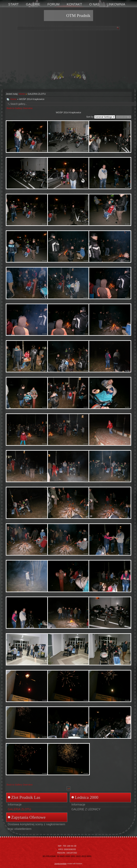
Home (22, 94)
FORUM (53, 4)
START (13, 4)
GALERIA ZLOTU (19, 809)
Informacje (15, 805)
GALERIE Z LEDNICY (86, 809)
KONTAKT (74, 4)
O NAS (94, 4)
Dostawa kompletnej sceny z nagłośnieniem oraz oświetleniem (36, 827)
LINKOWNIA (116, 4)
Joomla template (60, 864)
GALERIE (33, 4)
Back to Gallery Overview (19, 108)
